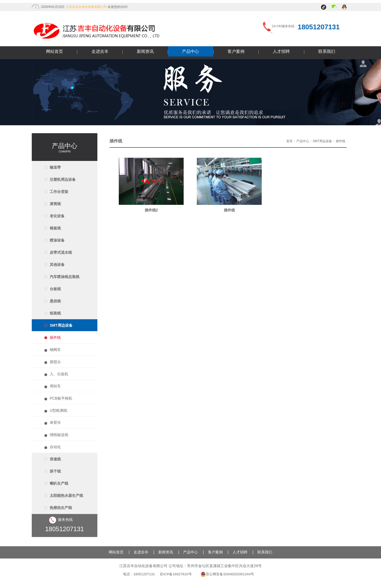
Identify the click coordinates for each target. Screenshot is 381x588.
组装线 (55, 313)
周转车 (55, 386)
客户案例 (236, 51)
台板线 (55, 289)
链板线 (55, 228)
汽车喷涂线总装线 (65, 277)
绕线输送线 (59, 435)
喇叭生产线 (59, 483)
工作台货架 (59, 192)
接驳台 (55, 362)
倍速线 (55, 459)
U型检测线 (58, 410)
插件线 (55, 337)
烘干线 (55, 471)
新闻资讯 (145, 51)
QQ (345, 7)
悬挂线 (55, 301)
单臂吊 (55, 423)
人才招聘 (281, 51)
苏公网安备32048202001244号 (227, 574)
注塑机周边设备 (63, 179)
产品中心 (190, 51)
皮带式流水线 (61, 252)
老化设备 (57, 216)
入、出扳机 (59, 374)
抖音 (324, 7)
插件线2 (151, 210)
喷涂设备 (57, 240)
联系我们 (327, 51)
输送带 (55, 167)
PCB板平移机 (61, 398)
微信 (335, 7)
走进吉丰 (100, 51)
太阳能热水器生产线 (66, 496)
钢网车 (55, 350)
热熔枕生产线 (61, 508)
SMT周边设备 (61, 325)
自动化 (55, 447)
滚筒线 (55, 204)
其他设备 (57, 265)
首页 (289, 141)
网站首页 (55, 51)
